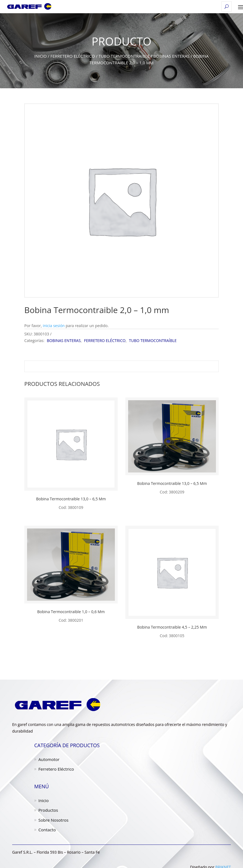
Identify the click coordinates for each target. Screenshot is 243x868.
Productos (48, 810)
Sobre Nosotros (53, 820)
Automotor (49, 759)
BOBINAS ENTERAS (171, 56)
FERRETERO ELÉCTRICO (72, 56)
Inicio (40, 56)
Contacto (47, 830)
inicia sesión (54, 326)
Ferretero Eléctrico (56, 769)
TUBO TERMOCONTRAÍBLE (124, 56)
